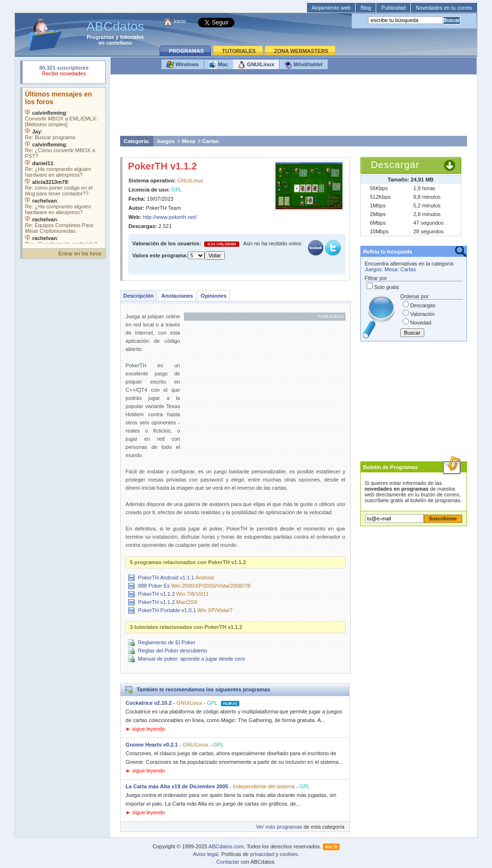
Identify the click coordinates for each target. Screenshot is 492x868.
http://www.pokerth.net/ (170, 217)
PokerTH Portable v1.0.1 (167, 610)
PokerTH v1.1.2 (162, 166)
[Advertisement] (294, 108)
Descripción (139, 296)
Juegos (166, 141)
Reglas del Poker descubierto (172, 651)
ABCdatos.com (226, 846)
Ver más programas (279, 827)
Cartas (210, 141)
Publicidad (393, 8)
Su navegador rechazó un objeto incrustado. (64, 72)
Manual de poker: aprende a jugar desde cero (191, 659)
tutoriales (132, 37)
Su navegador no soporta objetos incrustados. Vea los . (64, 166)
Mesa (188, 141)
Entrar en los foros (80, 253)
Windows (182, 65)
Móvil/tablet (304, 65)
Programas (100, 37)
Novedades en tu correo (444, 8)
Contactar (228, 862)
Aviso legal (205, 854)
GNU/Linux (256, 65)
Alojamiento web (331, 8)
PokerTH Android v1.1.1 (166, 578)
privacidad (262, 854)
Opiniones (214, 296)
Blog (366, 8)
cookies (289, 854)
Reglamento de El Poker (166, 642)
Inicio (180, 21)
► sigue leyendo (145, 729)
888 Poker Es (154, 586)
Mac (219, 65)
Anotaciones (177, 296)
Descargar (395, 165)
